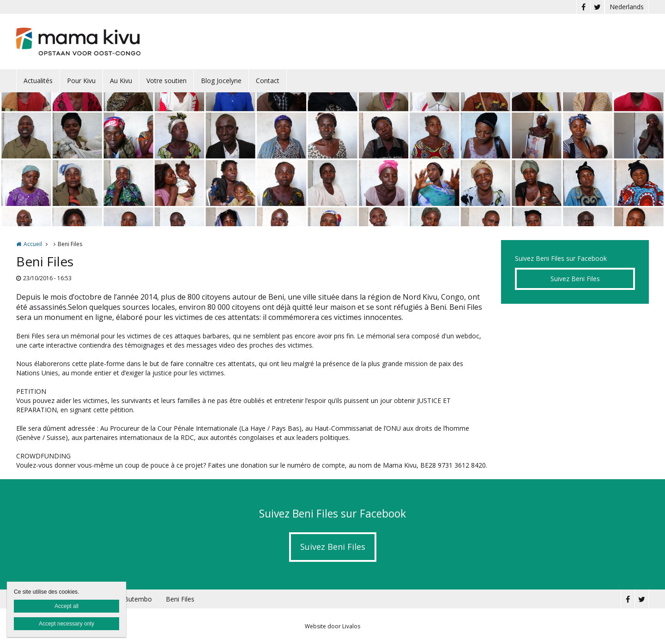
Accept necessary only (66, 624)
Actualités (38, 81)
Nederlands (627, 7)
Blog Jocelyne (221, 81)
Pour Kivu (81, 81)
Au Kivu (121, 81)
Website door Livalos (332, 626)
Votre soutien (166, 81)
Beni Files (180, 599)
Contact (268, 81)
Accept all (66, 606)
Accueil (33, 244)
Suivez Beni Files (575, 279)
